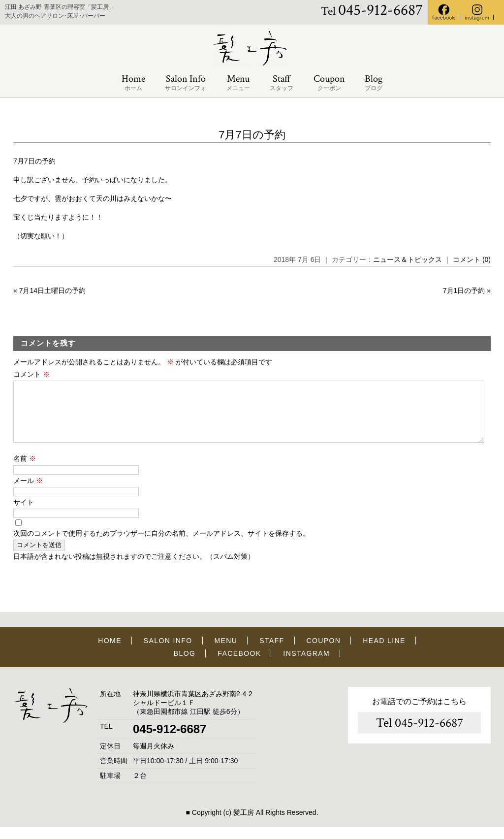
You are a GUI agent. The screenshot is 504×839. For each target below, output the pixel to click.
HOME (110, 652)
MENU (226, 652)
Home (133, 83)
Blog (374, 83)
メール (28, 492)
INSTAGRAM (306, 665)
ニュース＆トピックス (408, 259)
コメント (31, 374)
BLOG (185, 665)
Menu (238, 83)
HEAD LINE (384, 652)
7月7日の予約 (252, 135)
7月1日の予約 (464, 290)
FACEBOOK (239, 665)
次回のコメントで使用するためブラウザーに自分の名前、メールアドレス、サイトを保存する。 (161, 545)
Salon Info (186, 83)
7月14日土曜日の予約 (52, 290)
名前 (25, 470)
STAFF (272, 652)
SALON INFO (168, 652)
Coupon (329, 83)
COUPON (323, 652)
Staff (282, 83)
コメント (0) (472, 259)
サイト (24, 514)
